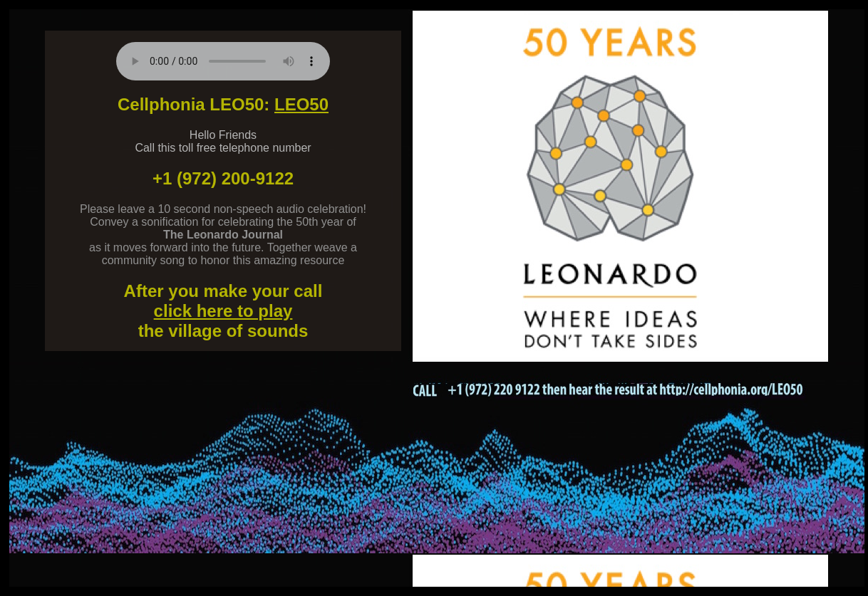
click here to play (223, 311)
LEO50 (301, 104)
